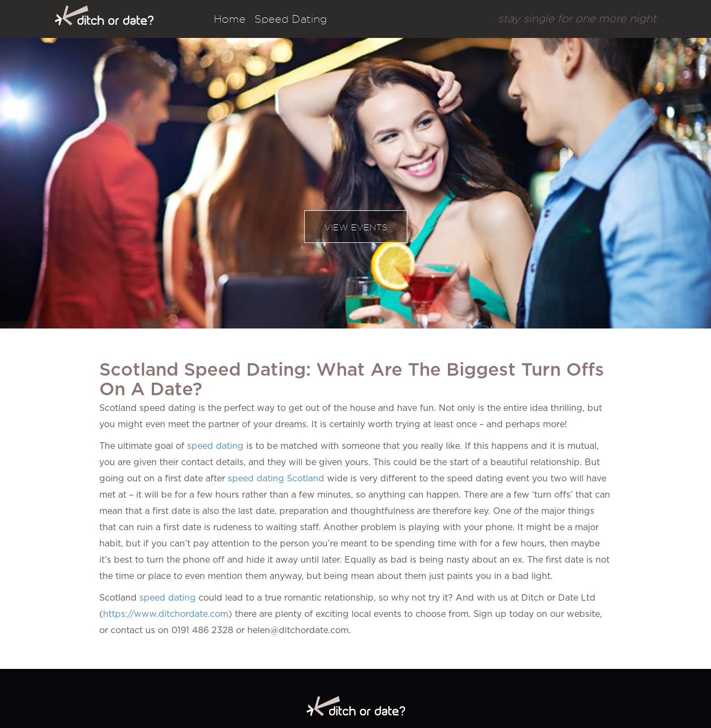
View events (356, 227)
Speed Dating (291, 19)
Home (230, 19)
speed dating (215, 446)
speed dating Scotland (276, 479)
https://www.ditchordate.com (166, 614)
